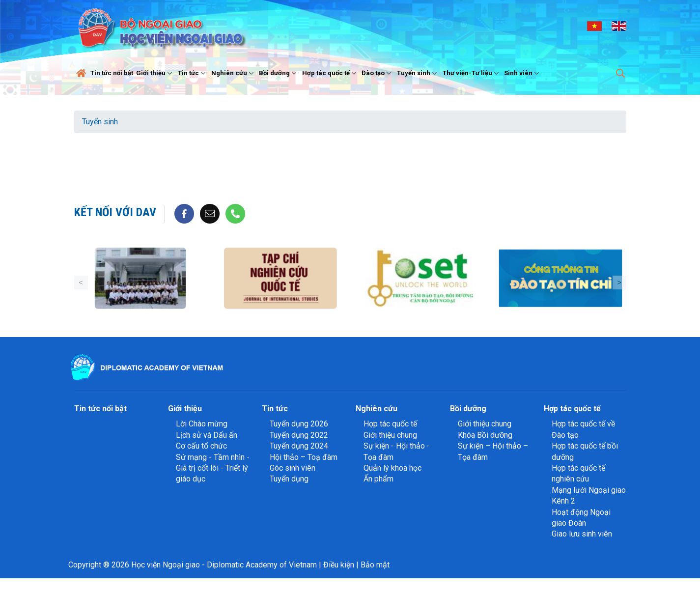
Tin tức (193, 73)
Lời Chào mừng (202, 424)
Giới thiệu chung (390, 435)
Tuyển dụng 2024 (299, 446)
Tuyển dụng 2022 (299, 435)
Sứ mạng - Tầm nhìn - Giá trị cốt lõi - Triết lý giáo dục (213, 468)
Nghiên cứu (234, 73)
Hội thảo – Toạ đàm (304, 457)
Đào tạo (378, 73)
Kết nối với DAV (115, 212)
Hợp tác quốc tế (330, 73)
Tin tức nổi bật (112, 73)
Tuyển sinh (418, 73)
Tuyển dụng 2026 (299, 424)
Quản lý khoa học (392, 468)
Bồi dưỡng (279, 73)
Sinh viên (523, 73)
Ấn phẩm (378, 479)
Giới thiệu (155, 73)
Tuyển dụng (289, 479)
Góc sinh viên (293, 468)
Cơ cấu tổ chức (201, 446)
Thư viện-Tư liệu (472, 73)
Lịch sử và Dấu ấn (207, 435)
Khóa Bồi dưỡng (485, 435)
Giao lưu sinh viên (582, 534)
